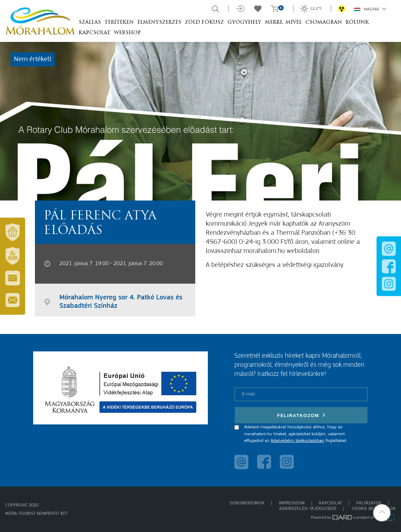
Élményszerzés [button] (159, 23)
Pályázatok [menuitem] (369, 503)
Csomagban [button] (324, 23)
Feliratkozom (301, 415)
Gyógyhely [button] (244, 23)
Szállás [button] (90, 23)
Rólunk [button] (357, 23)
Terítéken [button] (119, 23)
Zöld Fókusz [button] (204, 23)
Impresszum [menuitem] (292, 503)
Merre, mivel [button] (283, 23)
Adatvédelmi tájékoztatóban (297, 441)
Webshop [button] (127, 33)
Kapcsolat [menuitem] (330, 503)
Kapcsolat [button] (94, 33)
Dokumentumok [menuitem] (247, 503)
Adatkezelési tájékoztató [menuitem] (308, 509)
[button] (382, 513)
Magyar (370, 9)
